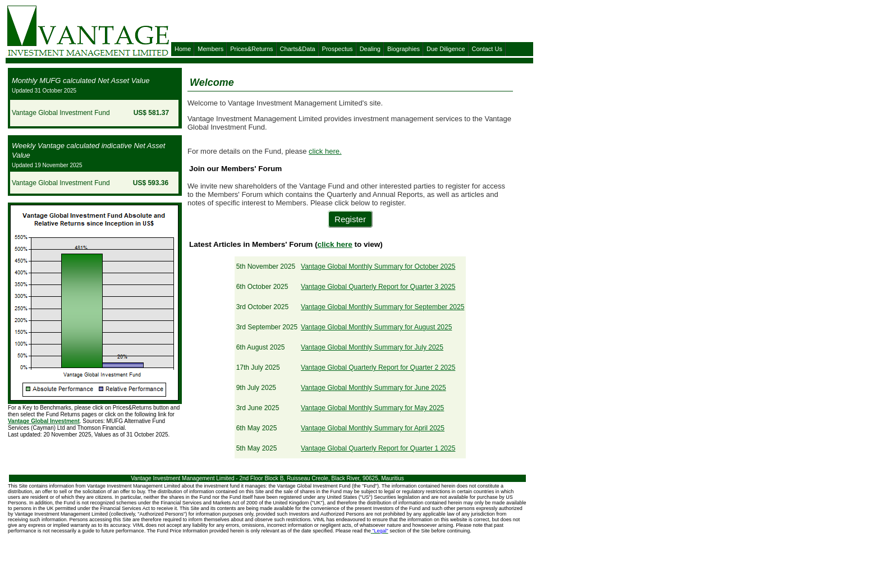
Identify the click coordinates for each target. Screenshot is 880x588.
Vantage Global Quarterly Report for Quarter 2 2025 (378, 367)
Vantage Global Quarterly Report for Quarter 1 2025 (378, 448)
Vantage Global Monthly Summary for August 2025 (376, 327)
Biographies (404, 49)
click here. (325, 151)
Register (350, 219)
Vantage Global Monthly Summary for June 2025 (373, 388)
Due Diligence (446, 49)
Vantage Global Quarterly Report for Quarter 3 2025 (378, 287)
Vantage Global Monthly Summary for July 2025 (372, 347)
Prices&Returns (251, 49)
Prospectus (338, 49)
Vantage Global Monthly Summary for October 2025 (378, 267)
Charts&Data (298, 49)
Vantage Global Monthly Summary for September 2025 (382, 307)
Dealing (370, 49)
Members (210, 49)
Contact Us (487, 49)
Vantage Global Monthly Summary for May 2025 (372, 408)
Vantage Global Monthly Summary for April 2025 (373, 428)
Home (183, 49)
